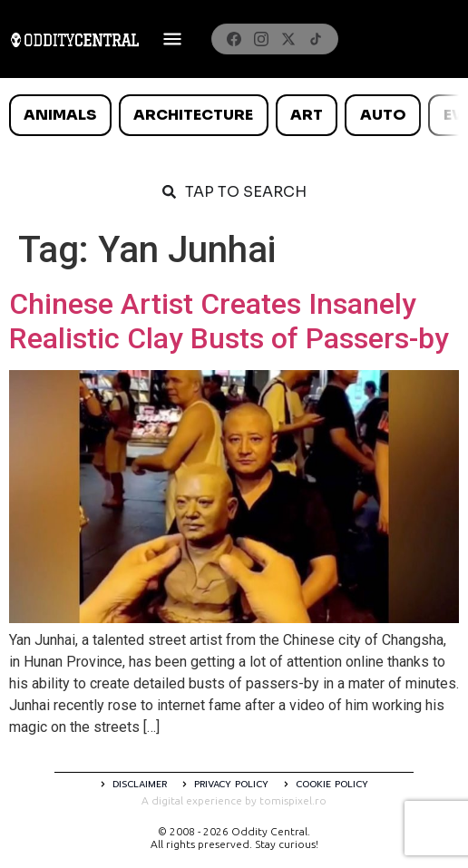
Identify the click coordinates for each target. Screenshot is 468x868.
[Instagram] (261, 39)
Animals (60, 115)
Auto (383, 115)
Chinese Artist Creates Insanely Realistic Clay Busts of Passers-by (229, 321)
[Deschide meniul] (172, 39)
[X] (288, 39)
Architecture (193, 115)
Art (307, 115)
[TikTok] (316, 39)
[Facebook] (234, 39)
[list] (234, 115)
